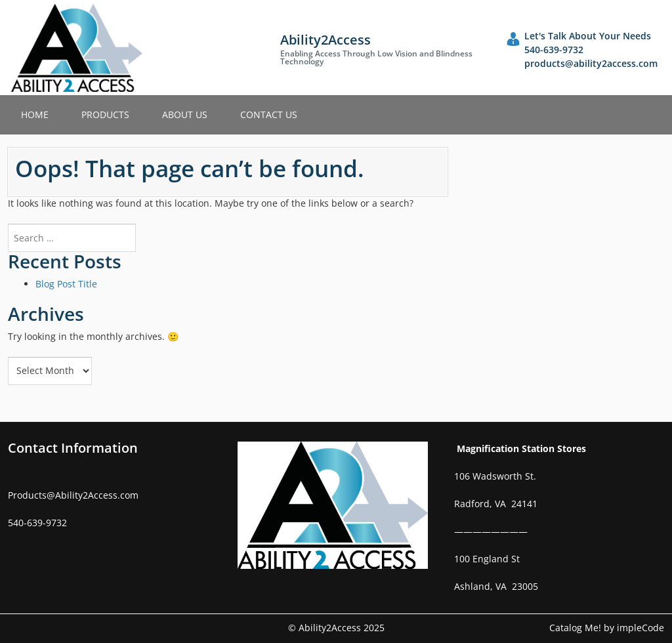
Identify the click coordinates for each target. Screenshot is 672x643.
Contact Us (269, 114)
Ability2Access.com (97, 495)
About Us (185, 114)
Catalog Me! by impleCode (607, 628)
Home (35, 114)
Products (105, 114)
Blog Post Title (66, 284)
